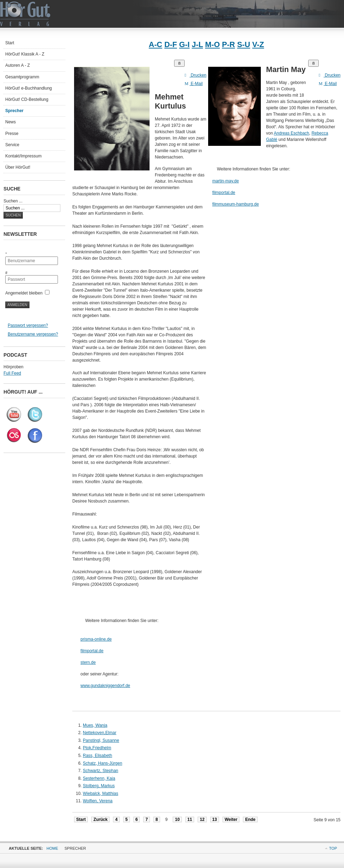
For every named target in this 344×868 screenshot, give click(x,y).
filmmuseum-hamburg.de (236, 204)
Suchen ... (13, 201)
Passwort (10, 270)
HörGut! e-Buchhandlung (29, 88)
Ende (250, 820)
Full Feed (12, 373)
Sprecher (14, 111)
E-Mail (194, 84)
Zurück (100, 820)
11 (190, 820)
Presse (12, 134)
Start (81, 820)
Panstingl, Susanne (101, 740)
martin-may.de (226, 181)
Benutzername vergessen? (33, 334)
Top (333, 848)
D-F (171, 44)
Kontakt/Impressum (23, 156)
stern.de (88, 662)
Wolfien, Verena (98, 801)
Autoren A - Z (18, 65)
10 (177, 820)
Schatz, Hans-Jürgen (102, 763)
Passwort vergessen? (28, 325)
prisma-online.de (96, 639)
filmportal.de (92, 651)
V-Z (258, 44)
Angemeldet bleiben (24, 293)
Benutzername (10, 252)
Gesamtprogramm (22, 77)
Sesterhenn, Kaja (99, 778)
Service (12, 145)
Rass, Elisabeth (97, 756)
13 (215, 820)
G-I (184, 44)
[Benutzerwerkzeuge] (179, 63)
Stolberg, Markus (99, 786)
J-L (197, 44)
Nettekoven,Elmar (100, 733)
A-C (156, 44)
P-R (228, 44)
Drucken (196, 75)
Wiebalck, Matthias (101, 793)
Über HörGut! (18, 167)
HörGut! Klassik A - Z (25, 54)
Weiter (231, 820)
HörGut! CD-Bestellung (27, 99)
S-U (243, 44)
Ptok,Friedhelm (97, 748)
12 (202, 820)
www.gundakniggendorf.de (105, 686)
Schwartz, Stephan (101, 771)
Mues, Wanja (95, 725)
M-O (212, 44)
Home (52, 848)
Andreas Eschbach (292, 133)
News (11, 122)
